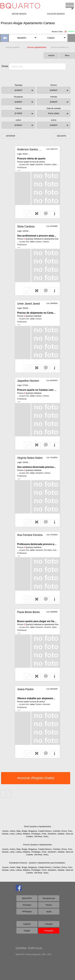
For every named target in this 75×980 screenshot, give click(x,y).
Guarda (5, 834)
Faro (70, 831)
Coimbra (57, 831)
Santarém (52, 834)
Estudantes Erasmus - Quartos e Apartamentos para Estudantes (37, 863)
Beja (19, 831)
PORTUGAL (35, 948)
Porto (44, 834)
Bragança (33, 831)
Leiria (12, 834)
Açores (5, 831)
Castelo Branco (45, 831)
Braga (24, 831)
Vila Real (38, 836)
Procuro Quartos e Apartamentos (37, 845)
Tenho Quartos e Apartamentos (37, 826)
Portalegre (36, 834)
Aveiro (12, 831)
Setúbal (61, 834)
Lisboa (19, 834)
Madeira (26, 834)
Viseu (46, 836)
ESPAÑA (21, 948)
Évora (64, 831)
